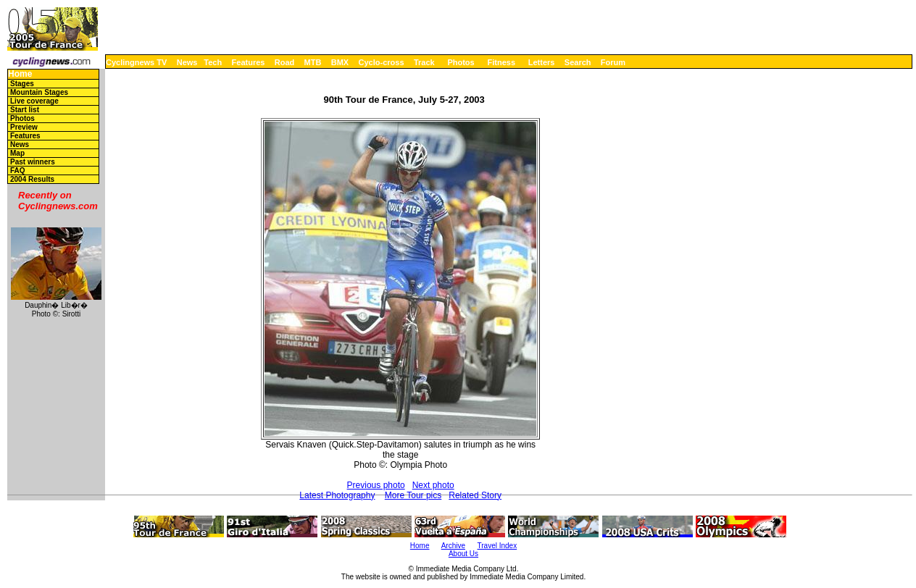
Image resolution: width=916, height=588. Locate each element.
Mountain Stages (39, 92)
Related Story (475, 495)
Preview (24, 127)
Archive (453, 546)
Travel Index (497, 546)
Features (249, 62)
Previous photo (376, 485)
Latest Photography (337, 495)
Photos (461, 62)
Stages (22, 84)
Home (20, 74)
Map (17, 153)
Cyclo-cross (382, 62)
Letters (542, 62)
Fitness (501, 62)
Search (578, 62)
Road (285, 62)
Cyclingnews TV (136, 62)
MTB (313, 62)
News (187, 62)
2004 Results (32, 179)
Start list (25, 110)
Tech (213, 62)
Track (424, 62)
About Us (463, 554)
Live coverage (34, 101)
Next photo (433, 485)
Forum (613, 62)
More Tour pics (413, 495)
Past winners (33, 162)
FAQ (18, 171)
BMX (340, 62)
